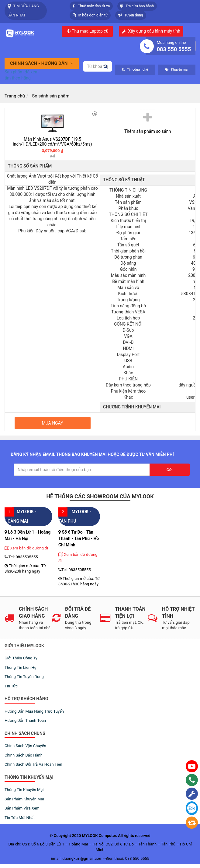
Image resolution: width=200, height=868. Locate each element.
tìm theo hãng (18, 78)
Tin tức (11, 686)
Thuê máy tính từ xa (91, 6)
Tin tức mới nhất (20, 818)
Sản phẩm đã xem (22, 72)
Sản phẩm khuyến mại (24, 799)
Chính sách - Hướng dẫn (42, 63)
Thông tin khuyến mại (24, 790)
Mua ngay (52, 423)
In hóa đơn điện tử (90, 15)
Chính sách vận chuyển (25, 746)
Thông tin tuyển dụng (24, 677)
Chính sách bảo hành (24, 755)
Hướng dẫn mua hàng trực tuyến (34, 711)
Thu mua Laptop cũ (87, 31)
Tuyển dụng (131, 15)
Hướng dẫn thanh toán (25, 720)
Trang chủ (15, 96)
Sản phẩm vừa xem (22, 808)
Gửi (170, 470)
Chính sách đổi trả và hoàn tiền (33, 764)
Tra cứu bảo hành (137, 6)
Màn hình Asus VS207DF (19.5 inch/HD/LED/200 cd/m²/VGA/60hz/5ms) (52, 141)
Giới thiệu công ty (21, 658)
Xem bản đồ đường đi (26, 548)
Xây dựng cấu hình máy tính (154, 31)
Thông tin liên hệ (21, 667)
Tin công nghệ (135, 70)
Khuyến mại (177, 70)
